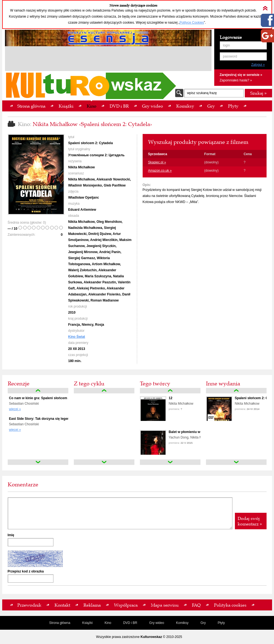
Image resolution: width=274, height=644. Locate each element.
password (230, 56)
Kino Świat (77, 337)
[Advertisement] (108, 59)
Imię (11, 535)
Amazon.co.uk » (160, 171)
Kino (108, 623)
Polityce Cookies (192, 23)
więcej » (15, 409)
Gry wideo (157, 623)
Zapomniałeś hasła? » (236, 80)
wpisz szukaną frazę (202, 93)
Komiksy (182, 623)
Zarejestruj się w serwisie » (241, 75)
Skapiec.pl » (157, 162)
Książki (87, 623)
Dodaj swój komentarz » (250, 521)
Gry (203, 623)
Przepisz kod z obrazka (26, 571)
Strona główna (60, 623)
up (38, 391)
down (38, 462)
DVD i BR (130, 623)
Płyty (221, 623)
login (226, 45)
